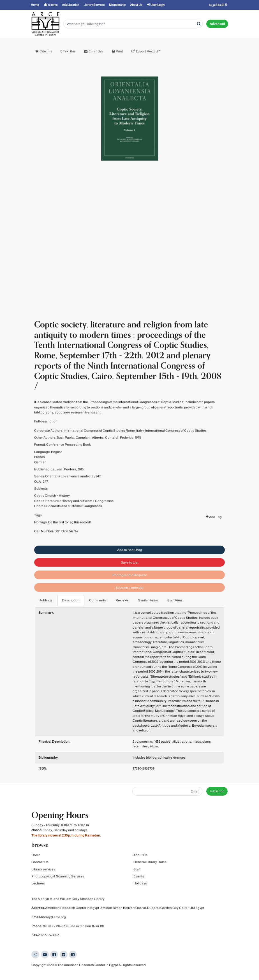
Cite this (46, 51)
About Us (140, 856)
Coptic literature (47, 515)
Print (119, 51)
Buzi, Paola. (65, 452)
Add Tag (214, 531)
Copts (39, 520)
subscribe (217, 791)
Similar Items (148, 600)
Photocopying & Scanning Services (58, 877)
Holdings (46, 600)
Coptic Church (45, 510)
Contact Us (40, 863)
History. (65, 510)
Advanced (217, 24)
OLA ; (38, 496)
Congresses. (105, 515)
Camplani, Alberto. (90, 452)
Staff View (175, 600)
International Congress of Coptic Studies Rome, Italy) (104, 445)
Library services (43, 870)
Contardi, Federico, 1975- (124, 452)
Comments (98, 600)
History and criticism (77, 515)
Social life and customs (63, 520)
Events (139, 877)
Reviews (122, 600)
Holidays (140, 884)
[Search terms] (133, 24)
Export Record (147, 51)
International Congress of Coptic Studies (176, 445)
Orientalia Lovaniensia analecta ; (70, 490)
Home (36, 856)
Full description (46, 435)
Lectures (38, 884)
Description (71, 600)
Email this (96, 51)
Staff (137, 870)
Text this (69, 51)
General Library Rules (150, 863)
